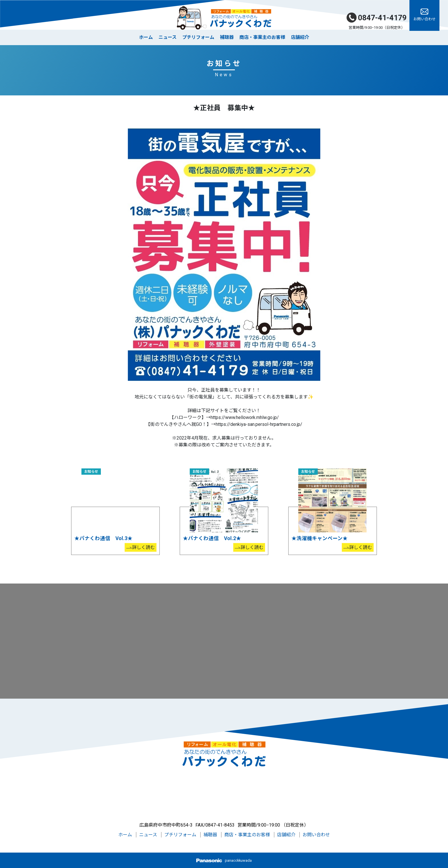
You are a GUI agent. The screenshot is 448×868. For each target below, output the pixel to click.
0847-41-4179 (377, 18)
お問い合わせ (316, 835)
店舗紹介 (300, 37)
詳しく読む (143, 547)
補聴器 (227, 37)
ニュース (168, 37)
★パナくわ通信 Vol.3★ (103, 538)
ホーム (146, 37)
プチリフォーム (198, 37)
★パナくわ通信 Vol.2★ (212, 538)
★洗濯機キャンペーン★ (320, 538)
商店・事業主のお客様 (262, 37)
